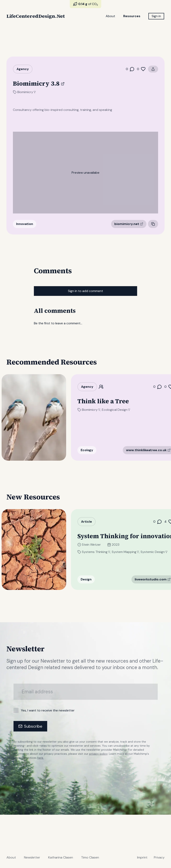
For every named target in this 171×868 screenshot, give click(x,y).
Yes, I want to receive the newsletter (48, 710)
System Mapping (130, 552)
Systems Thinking (101, 552)
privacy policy (98, 754)
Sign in (156, 16)
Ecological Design (121, 410)
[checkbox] (16, 710)
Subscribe (30, 726)
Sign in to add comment (85, 291)
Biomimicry (27, 92)
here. (41, 758)
